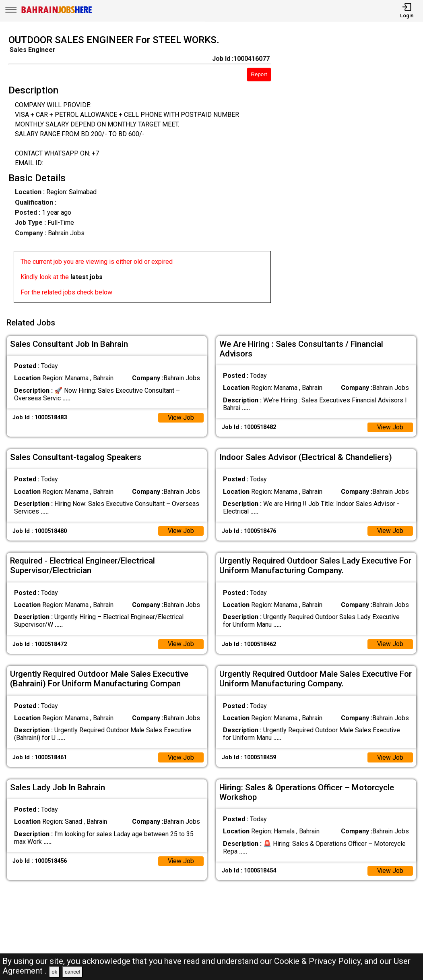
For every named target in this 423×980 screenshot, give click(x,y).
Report (259, 74)
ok (54, 972)
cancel (73, 972)
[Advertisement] (352, 171)
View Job (181, 416)
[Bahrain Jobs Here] (57, 13)
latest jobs (87, 277)
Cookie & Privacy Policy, (319, 961)
